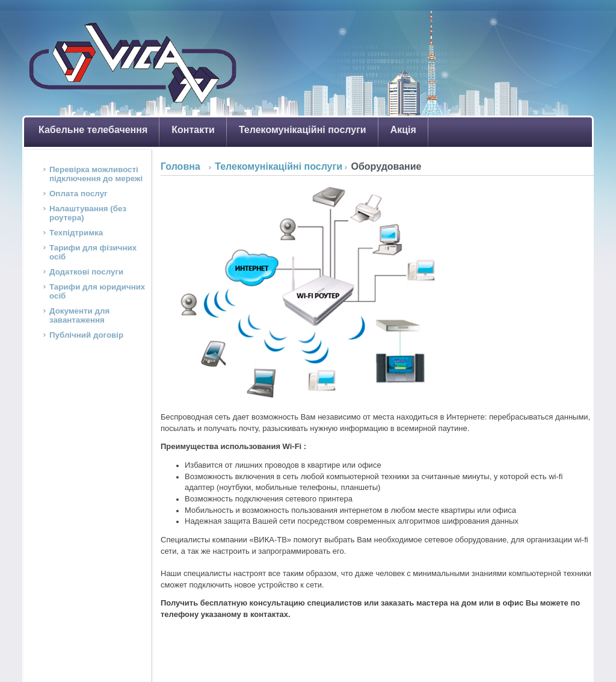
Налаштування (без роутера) (88, 213)
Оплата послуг (79, 194)
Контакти (193, 130)
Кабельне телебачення (93, 130)
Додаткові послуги (86, 272)
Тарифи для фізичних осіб (93, 252)
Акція (403, 130)
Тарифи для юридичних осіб (97, 291)
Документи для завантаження (79, 315)
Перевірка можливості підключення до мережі (96, 174)
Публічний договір (86, 335)
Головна (180, 166)
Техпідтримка (76, 233)
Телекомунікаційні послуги (303, 130)
